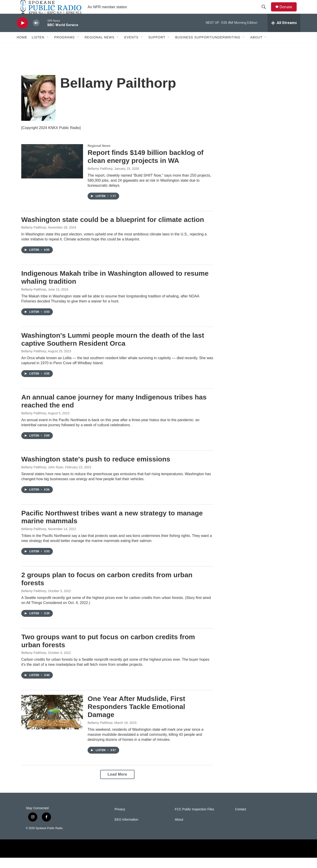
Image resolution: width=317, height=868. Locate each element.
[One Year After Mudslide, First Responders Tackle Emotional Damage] (52, 722)
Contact (241, 820)
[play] (22, 33)
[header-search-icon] (266, 12)
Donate (289, 12)
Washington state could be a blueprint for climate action (113, 230)
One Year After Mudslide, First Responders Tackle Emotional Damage (136, 717)
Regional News (100, 48)
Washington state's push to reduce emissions (96, 469)
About (256, 48)
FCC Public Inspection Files (194, 820)
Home (22, 48)
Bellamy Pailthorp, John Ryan (42, 477)
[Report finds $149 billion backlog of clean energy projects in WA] (52, 172)
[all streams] (284, 33)
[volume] (36, 33)
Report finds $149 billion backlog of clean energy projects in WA (146, 167)
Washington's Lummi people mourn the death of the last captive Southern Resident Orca (113, 350)
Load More (117, 785)
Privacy (120, 820)
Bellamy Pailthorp (100, 179)
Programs (64, 48)
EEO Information (126, 830)
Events (131, 48)
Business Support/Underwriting (208, 48)
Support (157, 48)
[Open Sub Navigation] (48, 48)
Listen (38, 48)
